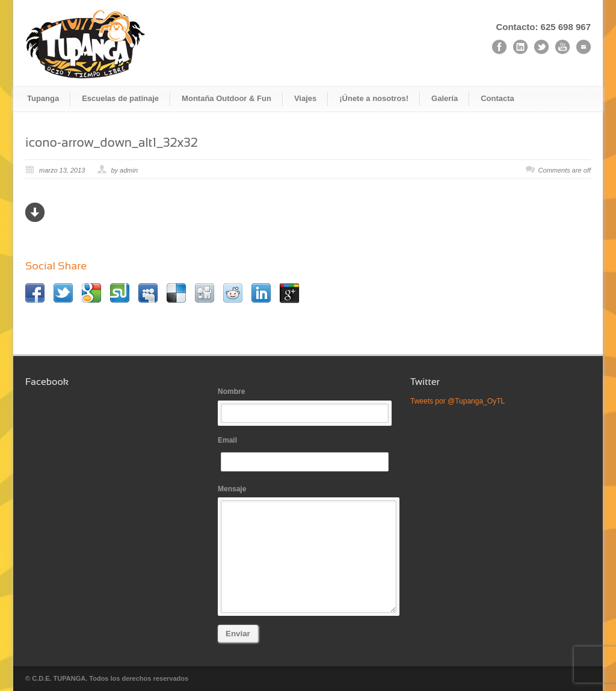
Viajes (305, 98)
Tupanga (43, 98)
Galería (445, 98)
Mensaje (308, 549)
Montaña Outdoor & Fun (226, 98)
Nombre (308, 405)
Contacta (497, 98)
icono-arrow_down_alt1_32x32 (112, 142)
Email (308, 454)
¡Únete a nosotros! (374, 98)
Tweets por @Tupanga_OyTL (457, 401)
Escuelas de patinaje (120, 98)
